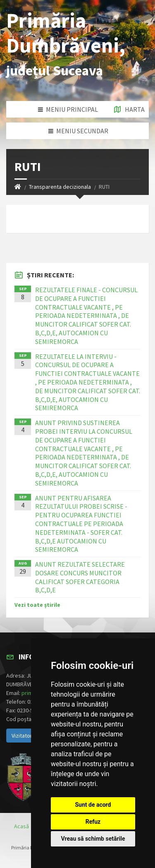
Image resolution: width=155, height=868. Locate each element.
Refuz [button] (93, 822)
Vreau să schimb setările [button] (93, 839)
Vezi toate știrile (37, 605)
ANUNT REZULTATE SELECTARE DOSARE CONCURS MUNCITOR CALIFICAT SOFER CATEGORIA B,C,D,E (80, 577)
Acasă (21, 826)
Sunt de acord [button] (93, 805)
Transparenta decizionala (60, 187)
